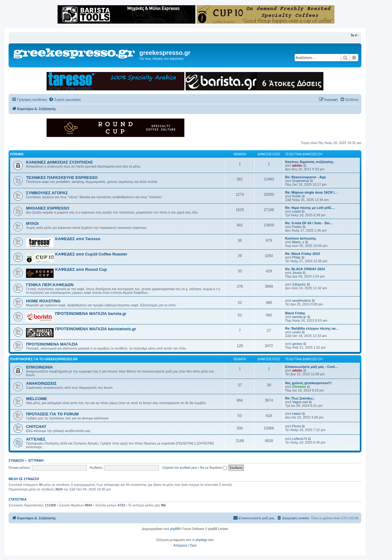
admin (297, 165)
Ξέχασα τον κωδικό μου (180, 467)
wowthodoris (302, 301)
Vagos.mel (300, 402)
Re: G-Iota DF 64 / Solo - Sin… (309, 223)
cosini (296, 211)
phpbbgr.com (205, 540)
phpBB (175, 529)
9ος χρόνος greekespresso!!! (308, 383)
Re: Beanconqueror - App (305, 177)
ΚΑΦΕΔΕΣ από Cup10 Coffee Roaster (91, 254)
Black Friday (295, 313)
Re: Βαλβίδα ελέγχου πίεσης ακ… (312, 328)
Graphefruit (301, 181)
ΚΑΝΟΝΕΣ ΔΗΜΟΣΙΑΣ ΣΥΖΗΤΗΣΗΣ (59, 162)
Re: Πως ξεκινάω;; (300, 398)
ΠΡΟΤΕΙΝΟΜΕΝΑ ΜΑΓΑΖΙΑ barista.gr (91, 314)
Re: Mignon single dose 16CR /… (311, 192)
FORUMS (17, 154)
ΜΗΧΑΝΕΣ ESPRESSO (48, 208)
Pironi (296, 426)
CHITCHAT (36, 427)
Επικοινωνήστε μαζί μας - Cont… (312, 367)
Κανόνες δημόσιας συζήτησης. (310, 162)
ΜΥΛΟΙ (32, 223)
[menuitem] (65, 100)
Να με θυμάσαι (213, 467)
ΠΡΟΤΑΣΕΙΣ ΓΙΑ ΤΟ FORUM (52, 414)
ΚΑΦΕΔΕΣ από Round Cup (81, 269)
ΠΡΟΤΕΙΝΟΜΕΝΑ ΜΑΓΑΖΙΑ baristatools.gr (96, 329)
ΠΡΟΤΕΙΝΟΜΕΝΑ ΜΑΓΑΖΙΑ (52, 344)
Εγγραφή (36, 460)
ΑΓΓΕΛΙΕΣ (36, 439)
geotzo (297, 344)
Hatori (297, 414)
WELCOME (37, 399)
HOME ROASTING (43, 301)
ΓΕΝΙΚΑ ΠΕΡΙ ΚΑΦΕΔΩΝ (50, 285)
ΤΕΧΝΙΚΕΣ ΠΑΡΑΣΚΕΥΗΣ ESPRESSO (62, 178)
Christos (299, 387)
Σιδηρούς (299, 284)
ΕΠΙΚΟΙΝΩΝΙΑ (40, 367)
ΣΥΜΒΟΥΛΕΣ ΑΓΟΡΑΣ (47, 193)
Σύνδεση (16, 460)
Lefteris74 (300, 439)
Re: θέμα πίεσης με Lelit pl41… (310, 208)
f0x (164, 505)
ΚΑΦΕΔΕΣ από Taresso (78, 239)
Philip (296, 257)
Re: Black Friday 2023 (303, 254)
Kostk (296, 196)
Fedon (297, 227)
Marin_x (298, 242)
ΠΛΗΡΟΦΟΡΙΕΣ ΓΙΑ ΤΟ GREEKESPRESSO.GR (44, 359)
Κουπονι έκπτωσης (301, 238)
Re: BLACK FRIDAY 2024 (305, 269)
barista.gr (299, 317)
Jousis (297, 273)
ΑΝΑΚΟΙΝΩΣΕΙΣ (41, 383)
